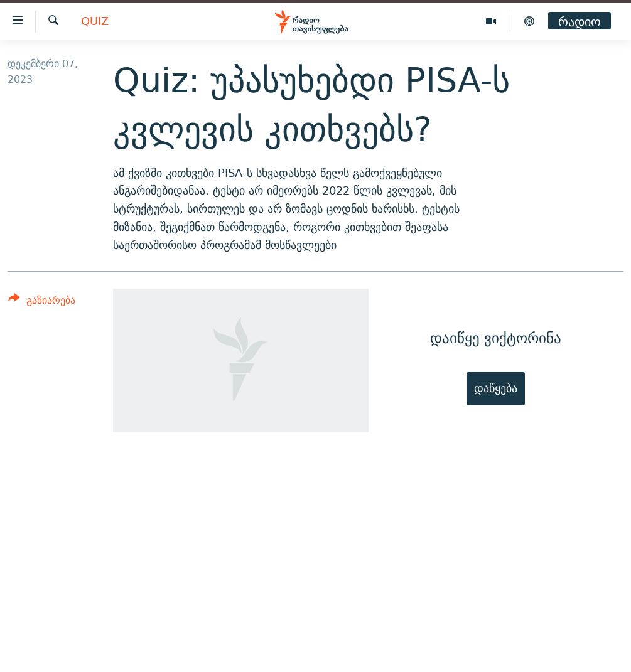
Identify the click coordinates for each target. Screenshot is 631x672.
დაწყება (496, 388)
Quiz (95, 22)
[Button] (42, 302)
